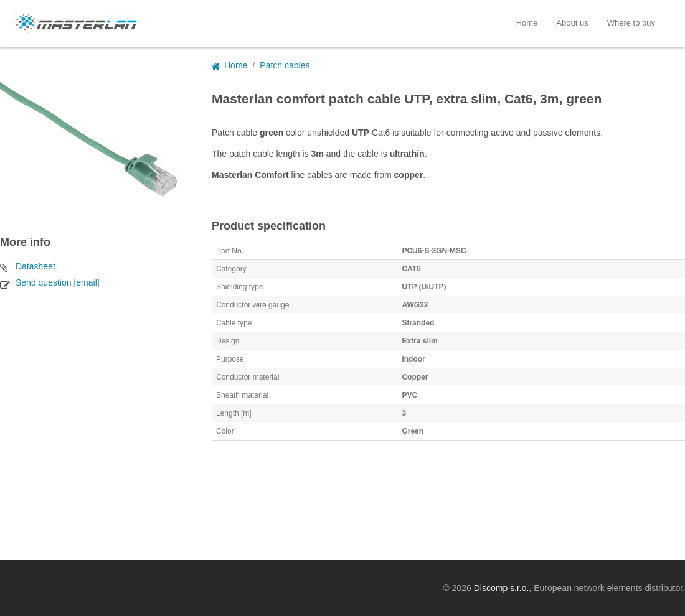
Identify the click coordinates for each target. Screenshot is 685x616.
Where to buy (631, 23)
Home (527, 23)
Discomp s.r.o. (502, 588)
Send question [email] (58, 282)
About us (572, 23)
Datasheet (35, 266)
